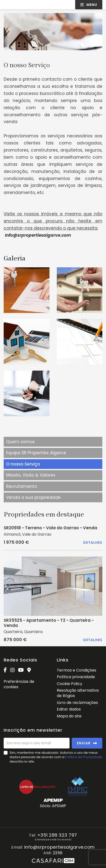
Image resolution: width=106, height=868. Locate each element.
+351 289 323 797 (57, 835)
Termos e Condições (77, 670)
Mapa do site (69, 716)
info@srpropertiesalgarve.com (59, 847)
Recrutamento (22, 486)
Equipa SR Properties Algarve (36, 453)
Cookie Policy (70, 684)
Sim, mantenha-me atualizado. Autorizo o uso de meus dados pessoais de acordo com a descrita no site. (56, 757)
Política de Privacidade (84, 757)
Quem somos (20, 442)
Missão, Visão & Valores (31, 475)
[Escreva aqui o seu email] (37, 743)
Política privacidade (76, 677)
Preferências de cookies (19, 684)
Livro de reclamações (77, 703)
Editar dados (69, 709)
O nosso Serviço (23, 464)
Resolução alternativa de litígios (78, 693)
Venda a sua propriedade (33, 497)
